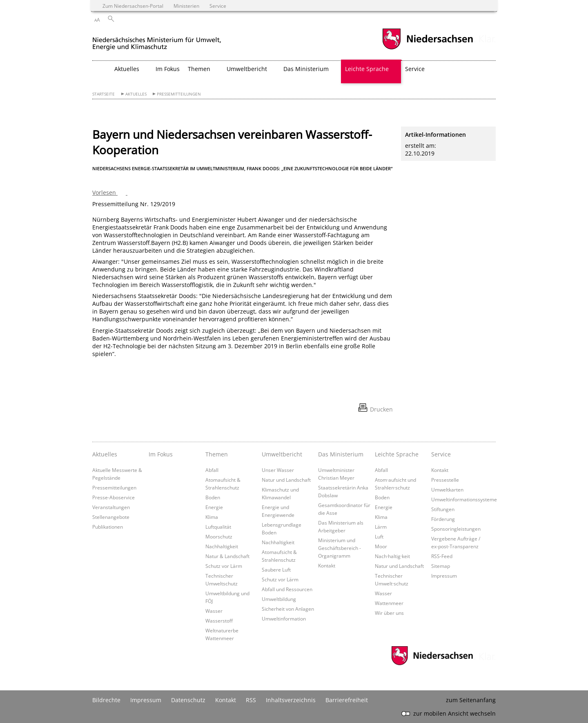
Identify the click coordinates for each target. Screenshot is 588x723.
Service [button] (415, 69)
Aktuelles (136, 94)
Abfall (212, 470)
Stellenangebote (111, 517)
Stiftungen (443, 509)
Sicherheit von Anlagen (288, 609)
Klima (212, 517)
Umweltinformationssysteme (464, 499)
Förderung (443, 519)
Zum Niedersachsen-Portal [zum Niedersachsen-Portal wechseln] (133, 6)
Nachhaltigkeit (222, 546)
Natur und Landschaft (286, 480)
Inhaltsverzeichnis (291, 700)
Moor (381, 546)
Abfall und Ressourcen (287, 589)
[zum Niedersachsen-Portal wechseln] (428, 48)
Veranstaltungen (111, 507)
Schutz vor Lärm (224, 566)
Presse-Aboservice (114, 497)
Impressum (444, 576)
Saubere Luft (276, 570)
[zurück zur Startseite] (157, 40)
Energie (214, 507)
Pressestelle (445, 480)
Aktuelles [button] (127, 69)
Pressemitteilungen (179, 94)
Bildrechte (106, 700)
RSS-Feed (442, 556)
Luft (379, 536)
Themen (217, 454)
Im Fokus (168, 69)
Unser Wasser (278, 470)
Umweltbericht (282, 454)
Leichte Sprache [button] (367, 69)
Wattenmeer (389, 603)
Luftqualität (218, 527)
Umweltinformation (284, 618)
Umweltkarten (447, 489)
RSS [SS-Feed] (251, 700)
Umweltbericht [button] (247, 69)
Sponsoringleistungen (456, 529)
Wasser (214, 611)
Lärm (381, 527)
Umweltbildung (279, 599)
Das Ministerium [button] (306, 69)
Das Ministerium (341, 454)
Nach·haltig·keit (392, 556)
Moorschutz (219, 536)
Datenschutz (188, 700)
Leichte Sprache (397, 454)
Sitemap (441, 566)
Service (441, 454)
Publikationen (108, 527)
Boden (213, 497)
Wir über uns (389, 613)
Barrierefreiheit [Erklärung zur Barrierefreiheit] (347, 700)
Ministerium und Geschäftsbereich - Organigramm (340, 548)
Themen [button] (199, 69)
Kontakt (327, 565)
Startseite (104, 94)
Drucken (381, 409)
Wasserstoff (219, 621)
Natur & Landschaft (227, 556)
